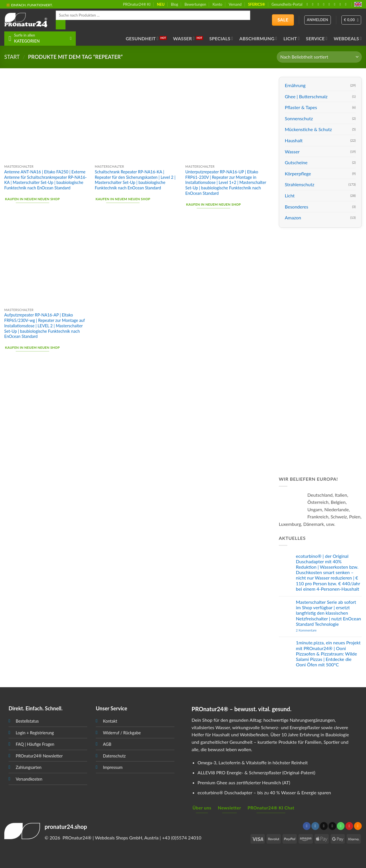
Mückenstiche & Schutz (308, 129)
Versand (235, 4)
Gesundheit (142, 39)
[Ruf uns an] (330, 4)
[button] (351, 20)
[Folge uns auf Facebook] (308, 4)
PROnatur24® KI (137, 4)
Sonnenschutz (299, 118)
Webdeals (348, 39)
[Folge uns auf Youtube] (347, 4)
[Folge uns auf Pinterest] (336, 4)
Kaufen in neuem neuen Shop (32, 199)
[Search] (61, 25)
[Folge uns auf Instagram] (314, 4)
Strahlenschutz (300, 184)
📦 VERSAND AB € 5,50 (24, 5)
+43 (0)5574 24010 (182, 838)
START (12, 57)
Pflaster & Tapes (301, 107)
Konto (217, 4)
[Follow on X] (319, 4)
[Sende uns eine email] (325, 4)
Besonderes (297, 206)
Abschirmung (258, 39)
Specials (221, 39)
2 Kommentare (317, 630)
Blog (175, 4)
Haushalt (294, 140)
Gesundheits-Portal (287, 4)
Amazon (293, 217)
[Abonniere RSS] (341, 4)
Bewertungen (195, 4)
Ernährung (295, 85)
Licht (292, 39)
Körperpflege (298, 174)
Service (317, 39)
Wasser (184, 39)
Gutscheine (296, 162)
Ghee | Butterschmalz (306, 96)
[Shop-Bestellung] (319, 57)
